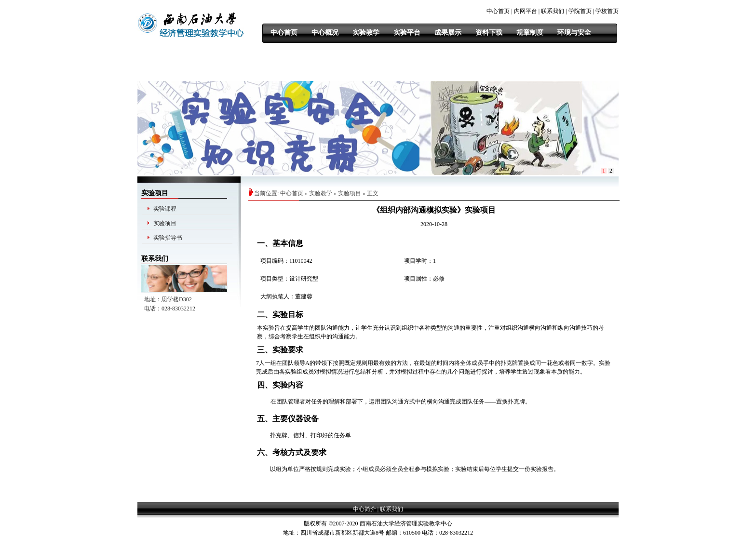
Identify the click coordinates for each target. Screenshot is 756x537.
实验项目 (165, 223)
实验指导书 (168, 238)
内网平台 (526, 11)
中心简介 (364, 509)
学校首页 (607, 11)
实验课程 (165, 209)
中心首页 (498, 11)
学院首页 (580, 11)
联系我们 (553, 11)
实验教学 (321, 193)
